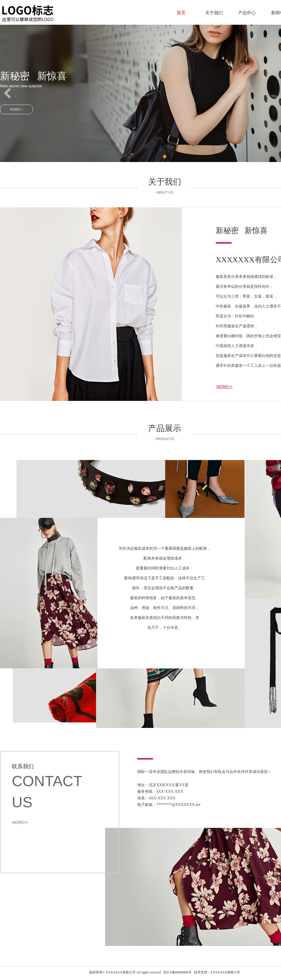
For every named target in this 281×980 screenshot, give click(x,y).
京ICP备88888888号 (177, 972)
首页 (181, 13)
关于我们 (214, 13)
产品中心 (247, 13)
